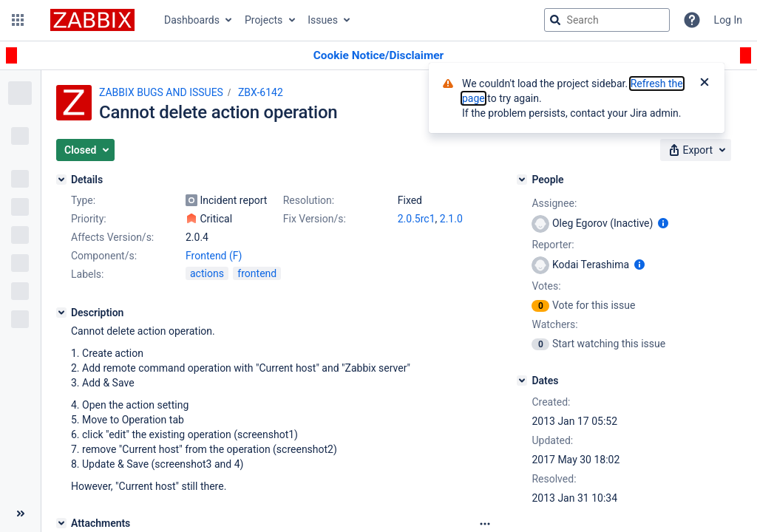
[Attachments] (61, 523)
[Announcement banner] (378, 56)
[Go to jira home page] (92, 20)
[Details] (61, 180)
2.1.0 (451, 219)
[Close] (705, 83)
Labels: (87, 274)
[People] (522, 180)
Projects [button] (264, 20)
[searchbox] (607, 20)
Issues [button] (323, 20)
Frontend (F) (214, 256)
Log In (728, 20)
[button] (18, 20)
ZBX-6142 (261, 92)
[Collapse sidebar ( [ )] (20, 514)
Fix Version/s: (315, 219)
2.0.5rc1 (417, 219)
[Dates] (522, 381)
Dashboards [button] (192, 20)
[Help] (692, 20)
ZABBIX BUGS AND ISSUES (161, 92)
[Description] (61, 313)
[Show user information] (663, 223)
